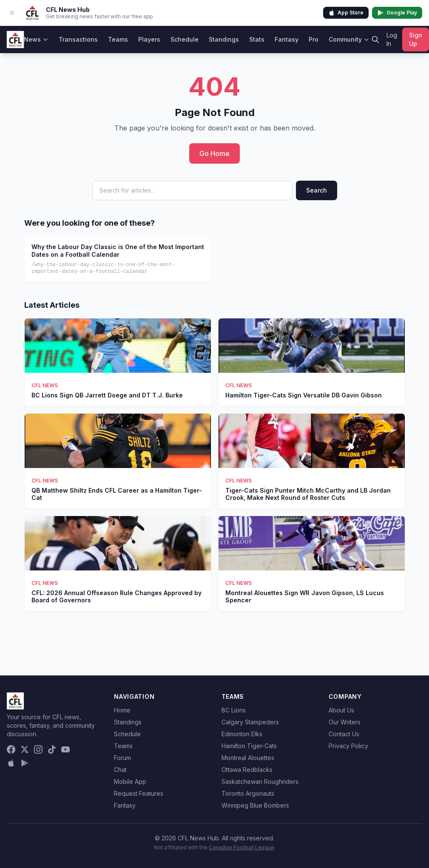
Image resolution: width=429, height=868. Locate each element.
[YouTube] (65, 749)
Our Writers (345, 722)
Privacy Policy (348, 746)
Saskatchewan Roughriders (260, 781)
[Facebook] (11, 749)
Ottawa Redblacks (247, 770)
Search (317, 190)
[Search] (375, 40)
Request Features (139, 793)
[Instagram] (38, 749)
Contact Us (344, 734)
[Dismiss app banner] (12, 13)
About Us (341, 710)
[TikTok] (52, 749)
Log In (392, 39)
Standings (224, 39)
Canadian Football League (241, 847)
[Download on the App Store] (11, 763)
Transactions (78, 39)
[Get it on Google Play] (25, 763)
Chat (120, 770)
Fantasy (287, 39)
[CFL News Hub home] (15, 40)
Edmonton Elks (242, 734)
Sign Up (416, 39)
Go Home (214, 153)
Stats (257, 39)
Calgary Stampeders (250, 722)
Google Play (397, 13)
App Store (346, 13)
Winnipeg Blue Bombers (255, 805)
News (36, 39)
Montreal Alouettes (248, 758)
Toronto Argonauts (248, 793)
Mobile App (130, 781)
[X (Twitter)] (25, 749)
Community (349, 39)
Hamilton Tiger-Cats (249, 746)
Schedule (185, 39)
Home (122, 710)
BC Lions (234, 710)
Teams (118, 39)
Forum (122, 758)
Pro (314, 39)
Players (149, 39)
